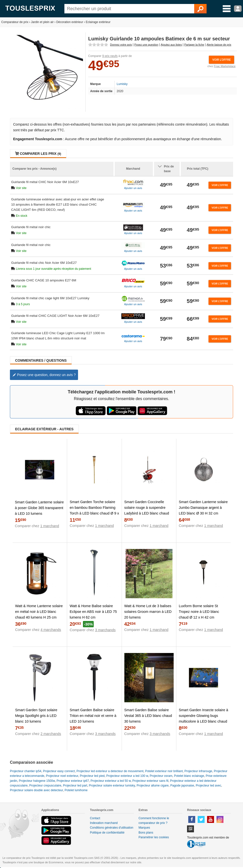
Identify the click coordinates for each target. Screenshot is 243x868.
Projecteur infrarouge (198, 771)
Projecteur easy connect (59, 771)
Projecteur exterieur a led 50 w (111, 781)
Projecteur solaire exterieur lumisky (112, 786)
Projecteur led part (75, 786)
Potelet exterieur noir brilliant (164, 771)
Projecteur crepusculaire (45, 786)
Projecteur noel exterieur (62, 776)
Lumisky (122, 84)
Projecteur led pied (92, 776)
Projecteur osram (161, 776)
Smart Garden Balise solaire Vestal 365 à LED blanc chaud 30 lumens (148, 716)
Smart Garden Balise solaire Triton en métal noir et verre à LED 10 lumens (93, 716)
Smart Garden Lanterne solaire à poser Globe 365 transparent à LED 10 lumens (39, 508)
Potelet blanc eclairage (189, 776)
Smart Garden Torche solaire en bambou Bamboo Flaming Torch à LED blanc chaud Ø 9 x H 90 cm (94, 510)
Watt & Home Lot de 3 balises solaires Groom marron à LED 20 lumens (148, 612)
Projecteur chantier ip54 (26, 771)
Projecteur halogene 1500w (37, 781)
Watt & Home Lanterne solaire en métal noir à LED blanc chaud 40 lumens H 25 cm (39, 612)
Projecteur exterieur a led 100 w (127, 776)
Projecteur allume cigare (152, 786)
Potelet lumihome (76, 790)
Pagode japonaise (182, 786)
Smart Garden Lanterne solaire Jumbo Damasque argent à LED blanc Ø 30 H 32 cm (203, 508)
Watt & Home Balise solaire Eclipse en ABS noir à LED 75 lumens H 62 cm (93, 612)
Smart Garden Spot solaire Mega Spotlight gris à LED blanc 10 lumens (36, 716)
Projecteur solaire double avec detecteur (36, 790)
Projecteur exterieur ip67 (73, 781)
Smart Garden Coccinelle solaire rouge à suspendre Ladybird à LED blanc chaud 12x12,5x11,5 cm (147, 510)
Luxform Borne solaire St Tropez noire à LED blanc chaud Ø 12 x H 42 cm (199, 612)
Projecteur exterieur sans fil (150, 781)
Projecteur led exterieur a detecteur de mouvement (110, 771)
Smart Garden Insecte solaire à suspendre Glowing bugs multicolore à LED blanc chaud (203, 716)
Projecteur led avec (208, 786)
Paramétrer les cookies (154, 837)
